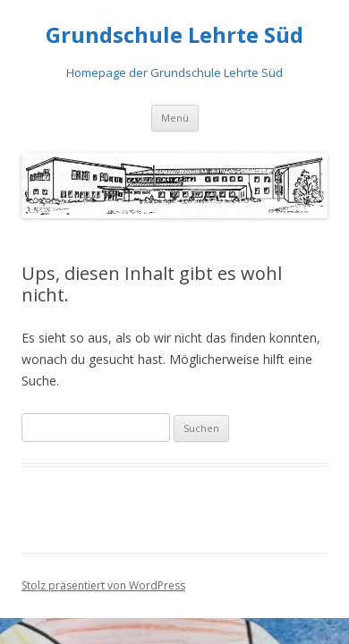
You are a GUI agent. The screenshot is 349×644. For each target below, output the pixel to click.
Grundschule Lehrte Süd (174, 35)
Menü (175, 118)
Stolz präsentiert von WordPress (103, 585)
